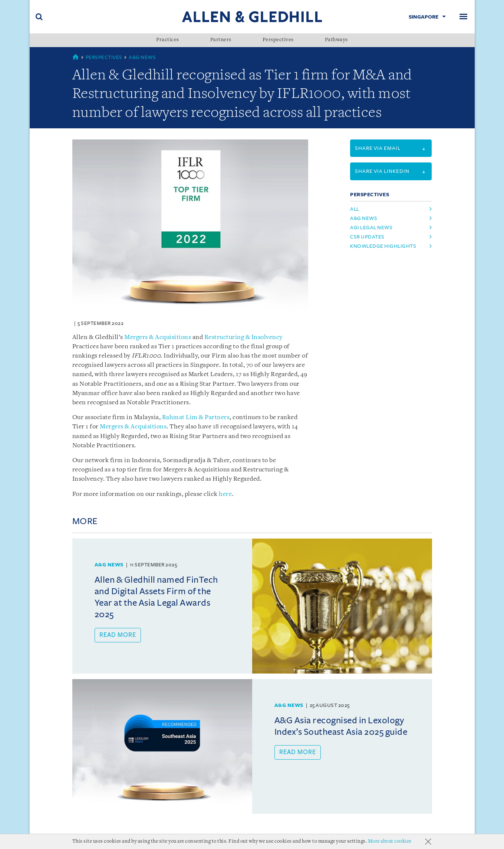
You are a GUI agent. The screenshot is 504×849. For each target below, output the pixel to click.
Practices (168, 40)
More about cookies (390, 841)
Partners (221, 40)
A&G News (142, 57)
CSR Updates (367, 237)
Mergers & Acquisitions (158, 337)
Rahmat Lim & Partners (196, 417)
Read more (118, 635)
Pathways (336, 40)
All (355, 209)
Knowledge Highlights (383, 246)
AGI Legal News (371, 228)
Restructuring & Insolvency (243, 337)
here (225, 494)
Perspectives (278, 40)
